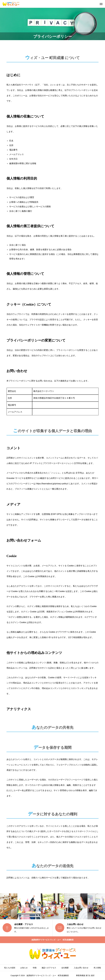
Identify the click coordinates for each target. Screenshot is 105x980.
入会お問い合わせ (81, 968)
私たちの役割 (10, 968)
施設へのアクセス (49, 968)
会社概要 (65, 968)
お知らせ (24, 968)
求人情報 (97, 968)
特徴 (35, 968)
